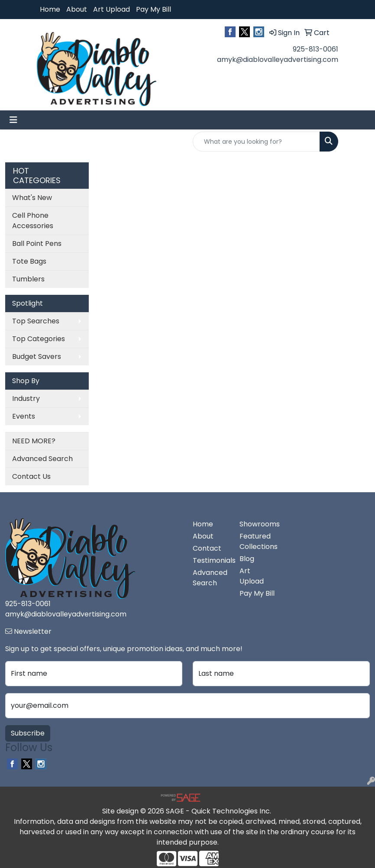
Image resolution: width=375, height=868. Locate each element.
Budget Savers (37, 357)
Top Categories (39, 339)
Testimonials (211, 560)
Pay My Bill (154, 9)
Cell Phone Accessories (33, 221)
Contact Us (31, 476)
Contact (207, 548)
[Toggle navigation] (13, 120)
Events (24, 416)
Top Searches (36, 321)
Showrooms (258, 524)
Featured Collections (258, 541)
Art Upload (112, 9)
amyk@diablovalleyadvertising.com (278, 60)
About (77, 9)
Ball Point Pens (37, 244)
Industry (26, 399)
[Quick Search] (256, 142)
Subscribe (28, 733)
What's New (32, 198)
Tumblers (28, 279)
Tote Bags (29, 261)
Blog (247, 559)
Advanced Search (42, 459)
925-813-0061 (315, 49)
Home (50, 9)
